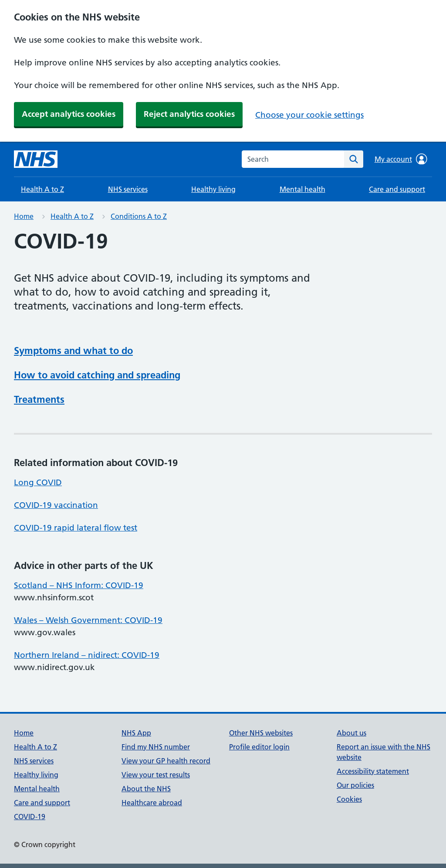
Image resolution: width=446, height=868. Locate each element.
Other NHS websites (261, 733)
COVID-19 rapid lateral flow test (76, 528)
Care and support (397, 189)
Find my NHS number (156, 747)
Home (24, 216)
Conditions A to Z (139, 216)
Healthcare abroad (152, 803)
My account (401, 159)
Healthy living (213, 189)
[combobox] (293, 159)
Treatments (39, 399)
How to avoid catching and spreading (97, 375)
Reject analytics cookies (189, 114)
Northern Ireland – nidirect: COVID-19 (87, 655)
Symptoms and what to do (73, 351)
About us (351, 733)
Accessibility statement (373, 771)
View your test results (156, 775)
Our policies (355, 785)
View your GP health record (166, 761)
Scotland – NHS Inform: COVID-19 (79, 585)
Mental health (302, 189)
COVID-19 (30, 817)
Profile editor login (259, 747)
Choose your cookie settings (309, 115)
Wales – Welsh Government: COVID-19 (88, 620)
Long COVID (38, 482)
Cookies (349, 799)
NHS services (128, 189)
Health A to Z (42, 189)
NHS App (136, 733)
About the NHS (146, 789)
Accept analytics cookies (69, 114)
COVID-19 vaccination (56, 505)
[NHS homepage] (36, 159)
